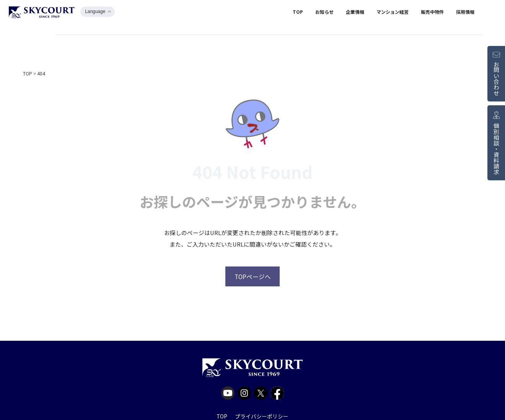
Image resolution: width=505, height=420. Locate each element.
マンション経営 (393, 13)
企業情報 (355, 13)
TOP (298, 13)
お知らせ (324, 13)
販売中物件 (432, 13)
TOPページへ (253, 276)
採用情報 (465, 13)
